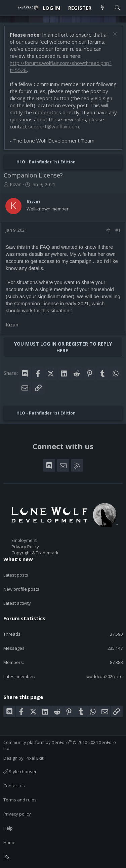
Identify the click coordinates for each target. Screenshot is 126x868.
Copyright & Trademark (35, 553)
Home (9, 842)
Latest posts (16, 575)
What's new (18, 559)
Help (8, 828)
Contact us (14, 786)
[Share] (108, 230)
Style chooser (20, 772)
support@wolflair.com (54, 126)
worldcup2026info (104, 676)
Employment (24, 540)
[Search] (117, 8)
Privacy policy (17, 814)
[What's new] (103, 8)
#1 (118, 230)
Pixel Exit (34, 758)
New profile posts (21, 589)
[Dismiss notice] (114, 35)
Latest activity (17, 603)
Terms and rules (20, 800)
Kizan (16, 184)
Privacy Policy (25, 547)
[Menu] (9, 8)
